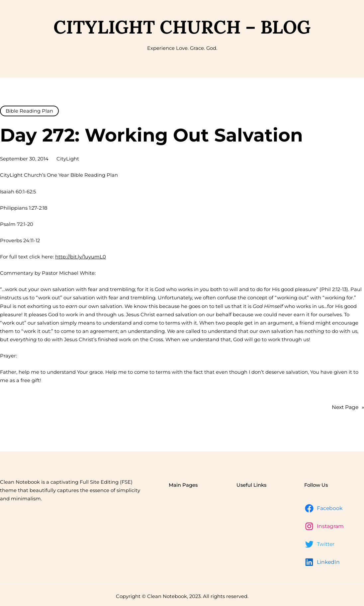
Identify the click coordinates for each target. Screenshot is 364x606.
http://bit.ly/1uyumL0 (81, 257)
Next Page (348, 407)
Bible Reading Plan (29, 111)
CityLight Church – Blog (182, 27)
